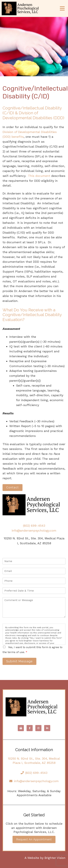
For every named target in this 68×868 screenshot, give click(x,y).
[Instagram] (38, 728)
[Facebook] (30, 728)
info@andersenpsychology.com (34, 530)
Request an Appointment (34, 839)
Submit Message (19, 661)
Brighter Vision (55, 858)
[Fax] (21, 728)
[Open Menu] (62, 8)
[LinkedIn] (47, 728)
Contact (13, 487)
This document (39, 176)
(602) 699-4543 (34, 526)
